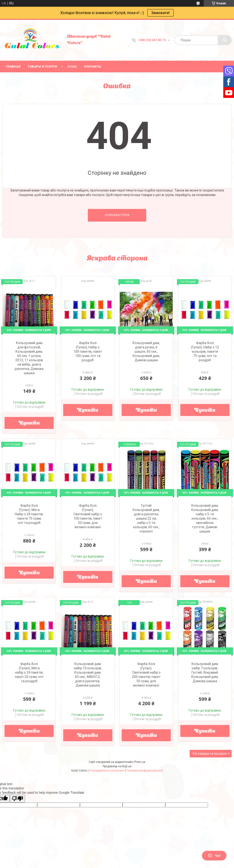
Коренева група (117, 215)
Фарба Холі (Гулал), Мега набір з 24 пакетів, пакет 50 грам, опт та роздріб (29, 672)
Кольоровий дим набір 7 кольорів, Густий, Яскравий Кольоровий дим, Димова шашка (205, 672)
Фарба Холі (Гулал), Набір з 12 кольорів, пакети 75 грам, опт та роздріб (205, 351)
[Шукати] (225, 40)
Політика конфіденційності (145, 771)
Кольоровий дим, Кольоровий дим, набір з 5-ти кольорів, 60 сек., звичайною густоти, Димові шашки (205, 518)
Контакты (93, 67)
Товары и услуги (42, 67)
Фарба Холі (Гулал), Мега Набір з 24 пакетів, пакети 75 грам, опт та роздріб (29, 514)
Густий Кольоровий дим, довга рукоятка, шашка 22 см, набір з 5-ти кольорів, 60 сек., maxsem (146, 518)
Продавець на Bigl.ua (117, 766)
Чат (214, 856)
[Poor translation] (17, 799)
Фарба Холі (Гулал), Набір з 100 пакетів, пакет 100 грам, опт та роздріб (88, 351)
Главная (13, 67)
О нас (72, 67)
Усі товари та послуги (209, 754)
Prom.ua (140, 762)
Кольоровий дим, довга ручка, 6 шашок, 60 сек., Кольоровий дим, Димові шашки (146, 351)
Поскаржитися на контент (107, 771)
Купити (29, 423)
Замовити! (161, 13)
